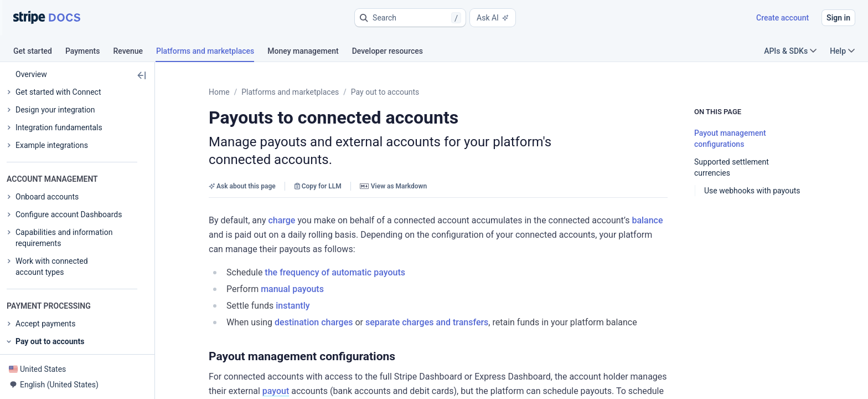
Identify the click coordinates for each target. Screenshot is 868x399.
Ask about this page (242, 168)
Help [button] (842, 51)
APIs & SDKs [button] (790, 51)
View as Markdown (393, 168)
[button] (410, 18)
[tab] (39, 53)
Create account (782, 18)
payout (736, 344)
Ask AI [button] (493, 18)
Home (219, 92)
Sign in (838, 18)
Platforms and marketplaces (290, 92)
